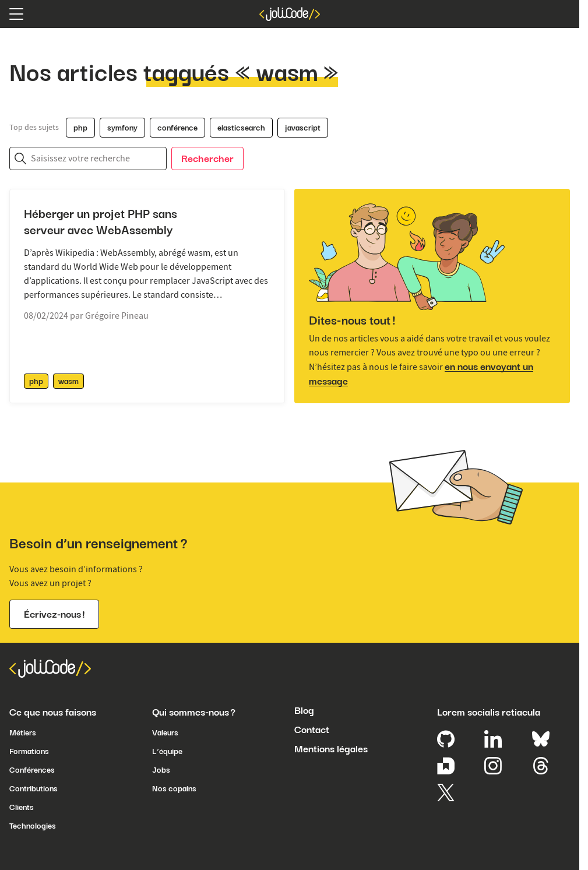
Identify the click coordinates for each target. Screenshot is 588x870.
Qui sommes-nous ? (194, 712)
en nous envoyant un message (421, 374)
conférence (177, 128)
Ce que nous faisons (53, 712)
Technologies (33, 826)
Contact (312, 730)
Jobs (161, 770)
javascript (303, 128)
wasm (68, 381)
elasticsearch (241, 128)
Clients (22, 807)
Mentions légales (331, 749)
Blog (304, 710)
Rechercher (207, 158)
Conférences (32, 770)
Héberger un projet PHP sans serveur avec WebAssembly (101, 222)
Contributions (34, 788)
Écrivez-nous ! (54, 614)
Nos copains (174, 788)
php (80, 128)
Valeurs (165, 732)
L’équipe (167, 751)
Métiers (23, 732)
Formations (29, 751)
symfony (122, 128)
